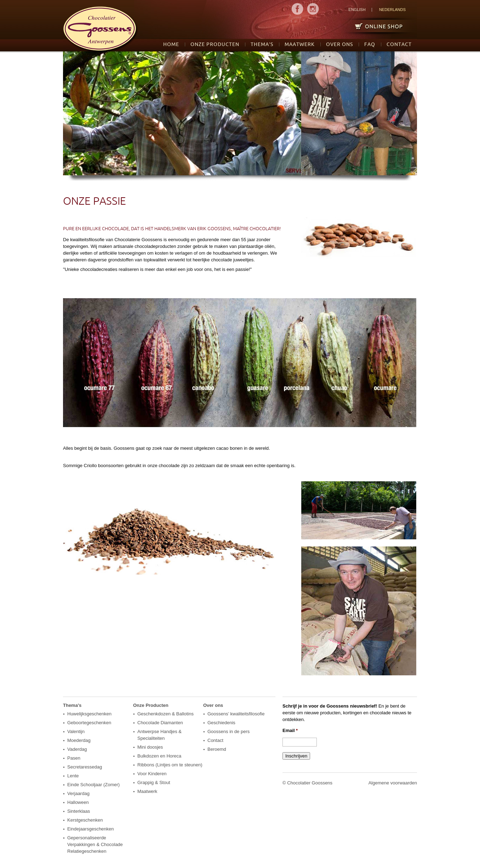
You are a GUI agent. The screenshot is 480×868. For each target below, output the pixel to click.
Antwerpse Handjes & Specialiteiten (159, 735)
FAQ (370, 44)
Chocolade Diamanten (160, 723)
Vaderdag (77, 749)
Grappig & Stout (154, 782)
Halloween (78, 802)
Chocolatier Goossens (310, 783)
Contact (399, 44)
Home (171, 44)
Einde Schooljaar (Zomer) (93, 785)
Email (290, 730)
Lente (73, 776)
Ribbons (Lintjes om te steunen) (170, 765)
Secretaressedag (85, 767)
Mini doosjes (150, 747)
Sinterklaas (79, 811)
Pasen (74, 758)
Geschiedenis (221, 723)
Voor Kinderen (152, 774)
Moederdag (79, 740)
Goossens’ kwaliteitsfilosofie (236, 714)
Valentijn (76, 731)
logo (101, 30)
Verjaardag (78, 793)
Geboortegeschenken (89, 723)
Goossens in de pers (228, 731)
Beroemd (217, 749)
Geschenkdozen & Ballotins (165, 714)
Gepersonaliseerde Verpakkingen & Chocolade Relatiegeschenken (95, 844)
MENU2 (313, 9)
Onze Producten (215, 44)
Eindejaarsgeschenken (91, 829)
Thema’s (262, 44)
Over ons (339, 44)
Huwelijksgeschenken (89, 714)
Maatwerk (300, 44)
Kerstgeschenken (85, 820)
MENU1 (297, 9)
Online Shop (376, 26)
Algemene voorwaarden (393, 783)
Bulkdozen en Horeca (159, 756)
